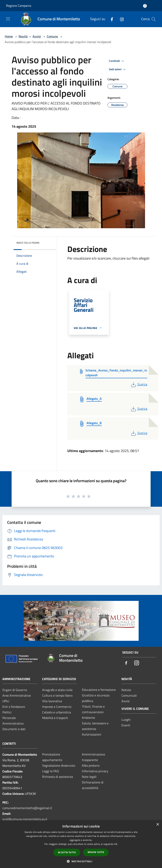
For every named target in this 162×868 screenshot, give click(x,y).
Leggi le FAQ (51, 771)
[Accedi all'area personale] (145, 6)
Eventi (126, 725)
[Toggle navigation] (8, 19)
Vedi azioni (118, 69)
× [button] (158, 825)
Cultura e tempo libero (57, 695)
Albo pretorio (91, 765)
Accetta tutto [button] (67, 852)
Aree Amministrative (17, 695)
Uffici (6, 701)
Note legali (89, 777)
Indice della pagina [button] (28, 243)
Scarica (139, 384)
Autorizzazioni (92, 734)
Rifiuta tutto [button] (96, 852)
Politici (7, 712)
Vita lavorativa (52, 701)
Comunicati (129, 695)
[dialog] (81, 844)
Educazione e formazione (99, 690)
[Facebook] (110, 19)
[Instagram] (120, 19)
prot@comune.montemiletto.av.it (25, 819)
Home (9, 36)
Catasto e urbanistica (57, 712)
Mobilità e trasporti (55, 718)
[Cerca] (154, 19)
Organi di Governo (15, 690)
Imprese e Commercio (57, 707)
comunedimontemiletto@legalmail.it (27, 808)
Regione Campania (19, 6)
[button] (81, 861)
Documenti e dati (14, 729)
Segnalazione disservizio (59, 765)
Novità (23, 36)
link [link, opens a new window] (116, 844)
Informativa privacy (95, 771)
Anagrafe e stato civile (57, 690)
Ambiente (88, 718)
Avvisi (37, 36)
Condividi (117, 61)
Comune (52, 36)
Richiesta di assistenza (58, 777)
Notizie (126, 690)
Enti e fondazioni (14, 707)
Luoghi (126, 720)
